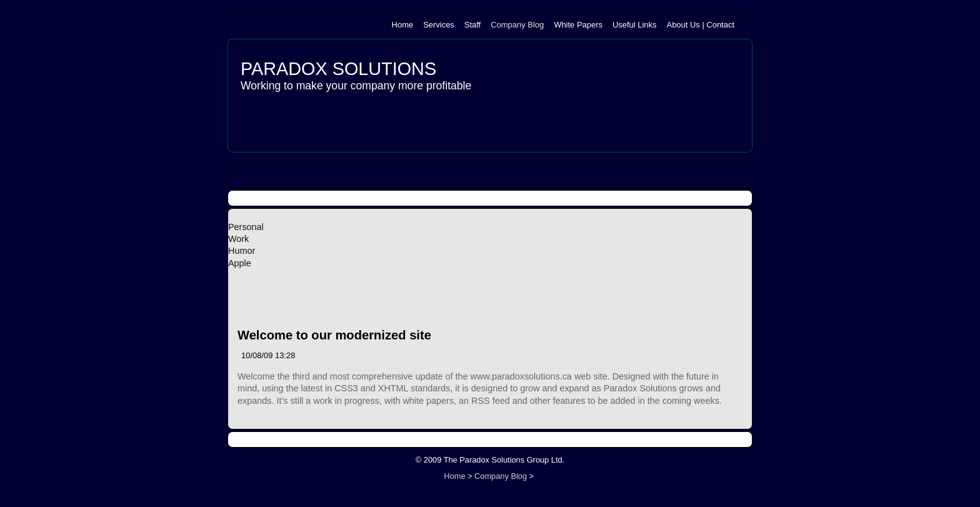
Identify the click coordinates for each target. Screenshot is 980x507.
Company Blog (517, 25)
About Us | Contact (701, 25)
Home (403, 25)
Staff (472, 25)
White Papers (578, 25)
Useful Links (635, 25)
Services (439, 25)
